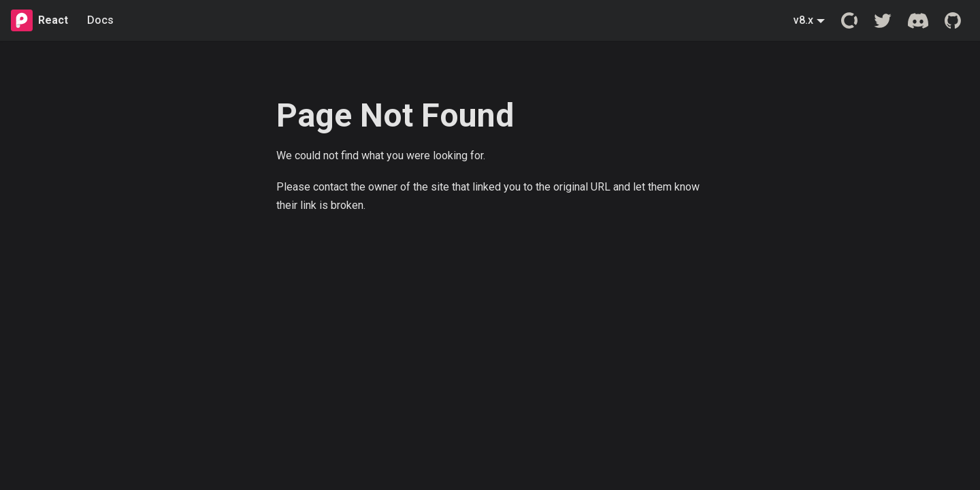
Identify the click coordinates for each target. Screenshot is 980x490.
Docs (100, 20)
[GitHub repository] (953, 20)
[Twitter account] (883, 20)
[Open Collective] (849, 20)
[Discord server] (918, 20)
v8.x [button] (803, 20)
